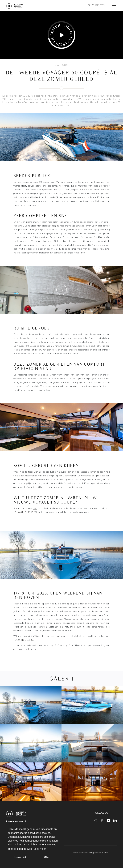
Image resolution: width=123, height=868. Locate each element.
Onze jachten (96, 5)
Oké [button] (46, 857)
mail (35, 508)
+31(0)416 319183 (23, 512)
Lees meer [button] (40, 849)
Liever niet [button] (20, 857)
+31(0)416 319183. (24, 640)
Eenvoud (103, 853)
